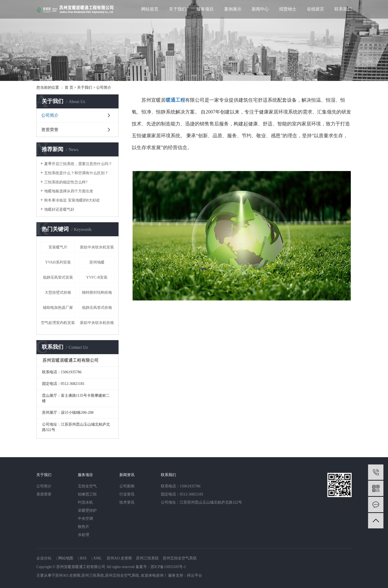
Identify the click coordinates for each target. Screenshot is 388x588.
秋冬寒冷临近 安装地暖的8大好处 (72, 200)
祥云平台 (195, 575)
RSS (83, 558)
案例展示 (233, 9)
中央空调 (85, 519)
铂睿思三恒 (87, 494)
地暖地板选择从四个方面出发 (69, 191)
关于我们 (178, 9)
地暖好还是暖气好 (59, 209)
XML (97, 558)
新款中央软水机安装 (97, 247)
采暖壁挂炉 (87, 510)
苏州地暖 (97, 262)
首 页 (69, 88)
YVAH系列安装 (58, 262)
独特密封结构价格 (97, 293)
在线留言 (316, 9)
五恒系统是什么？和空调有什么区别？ (76, 173)
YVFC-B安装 (97, 277)
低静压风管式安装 (58, 277)
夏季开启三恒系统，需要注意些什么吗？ (78, 164)
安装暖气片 (58, 247)
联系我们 (343, 9)
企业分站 (44, 558)
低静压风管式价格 (97, 308)
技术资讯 (127, 502)
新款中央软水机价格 (97, 323)
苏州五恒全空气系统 (180, 558)
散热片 (84, 527)
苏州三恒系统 (147, 558)
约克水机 (85, 502)
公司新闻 (127, 486)
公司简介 (50, 115)
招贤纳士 (288, 9)
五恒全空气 (87, 486)
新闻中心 (260, 9)
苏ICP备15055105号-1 (168, 567)
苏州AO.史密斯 (119, 558)
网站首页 (150, 9)
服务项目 (205, 9)
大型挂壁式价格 (58, 293)
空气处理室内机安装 (58, 323)
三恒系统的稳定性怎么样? (66, 182)
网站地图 (66, 558)
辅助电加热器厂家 (58, 308)
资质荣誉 (50, 130)
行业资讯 (127, 494)
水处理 (84, 535)
